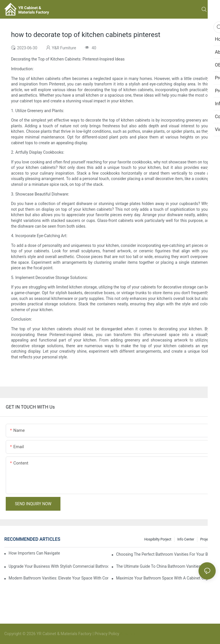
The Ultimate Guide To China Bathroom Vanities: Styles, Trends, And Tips (166, 566)
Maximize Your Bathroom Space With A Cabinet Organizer (166, 578)
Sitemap (127, 634)
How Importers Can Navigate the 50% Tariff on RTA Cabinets (34, 553)
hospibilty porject (158, 539)
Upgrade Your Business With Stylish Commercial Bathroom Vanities (58, 566)
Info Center (186, 539)
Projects (207, 539)
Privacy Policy (107, 634)
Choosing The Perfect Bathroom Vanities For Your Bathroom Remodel (166, 554)
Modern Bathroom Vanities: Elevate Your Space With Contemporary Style (58, 578)
